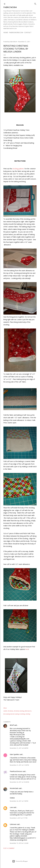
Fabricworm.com (16, 32)
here (27, 649)
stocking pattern (18, 169)
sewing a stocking (20, 714)
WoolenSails (14, 788)
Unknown (13, 824)
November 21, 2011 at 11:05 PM (19, 765)
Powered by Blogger (20, 861)
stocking (28, 714)
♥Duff (12, 725)
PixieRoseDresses (16, 771)
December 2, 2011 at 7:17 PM (19, 818)
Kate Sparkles (15, 754)
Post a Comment (9, 848)
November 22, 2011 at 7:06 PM (19, 801)
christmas (10, 711)
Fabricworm (10, 8)
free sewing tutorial (9, 714)
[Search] (35, 3)
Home (6, 32)
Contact (28, 32)
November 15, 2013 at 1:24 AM (19, 843)
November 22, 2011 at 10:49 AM (19, 782)
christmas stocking (19, 711)
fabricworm (28, 711)
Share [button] (5, 708)
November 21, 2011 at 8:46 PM (19, 748)
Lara (11, 807)
